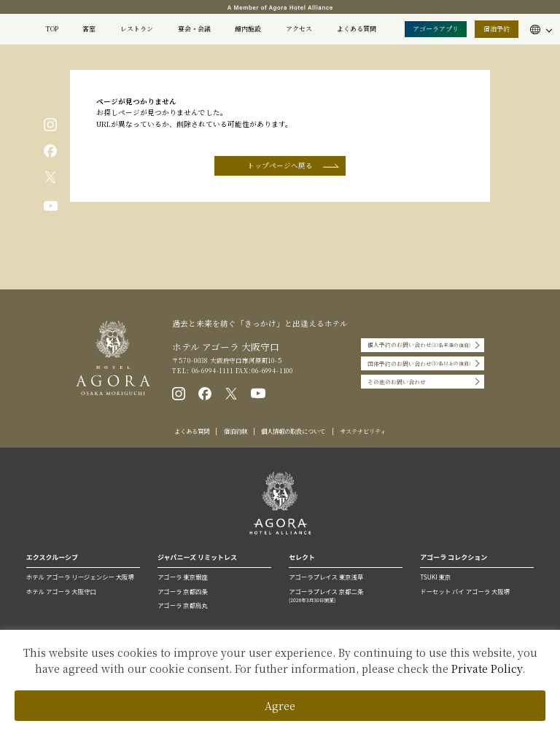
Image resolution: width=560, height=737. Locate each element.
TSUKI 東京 (435, 577)
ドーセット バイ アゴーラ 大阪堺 (465, 591)
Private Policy (487, 668)
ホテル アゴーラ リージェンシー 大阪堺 (80, 577)
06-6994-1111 (211, 370)
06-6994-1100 (272, 370)
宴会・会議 (194, 29)
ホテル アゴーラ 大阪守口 (61, 591)
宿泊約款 (236, 431)
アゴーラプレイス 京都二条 (346, 596)
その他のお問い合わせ (397, 382)
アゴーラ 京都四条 (183, 591)
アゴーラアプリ (436, 29)
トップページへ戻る (280, 165)
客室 (89, 29)
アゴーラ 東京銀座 (183, 577)
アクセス (299, 29)
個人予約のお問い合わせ (419, 345)
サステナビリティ (363, 431)
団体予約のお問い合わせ (419, 363)
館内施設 (248, 29)
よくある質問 (357, 29)
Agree (280, 706)
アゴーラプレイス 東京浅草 (326, 577)
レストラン (137, 29)
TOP (52, 29)
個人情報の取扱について (293, 431)
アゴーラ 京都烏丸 (183, 605)
